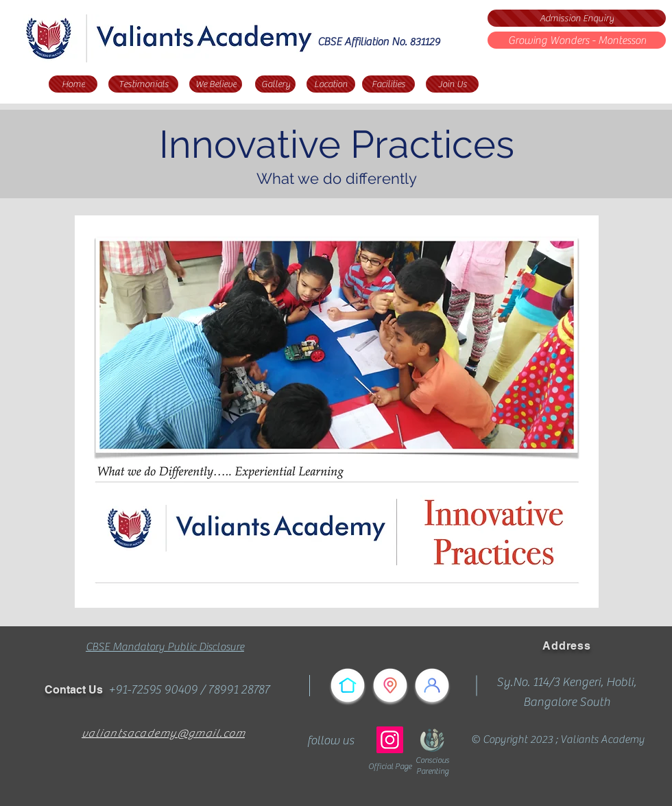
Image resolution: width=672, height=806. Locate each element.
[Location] (331, 84)
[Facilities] (388, 84)
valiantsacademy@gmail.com (163, 733)
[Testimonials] (143, 84)
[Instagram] (390, 740)
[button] (337, 412)
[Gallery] (275, 84)
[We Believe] (216, 84)
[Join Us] (452, 84)
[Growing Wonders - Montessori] (577, 40)
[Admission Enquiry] (577, 18)
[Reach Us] (390, 685)
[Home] (73, 84)
